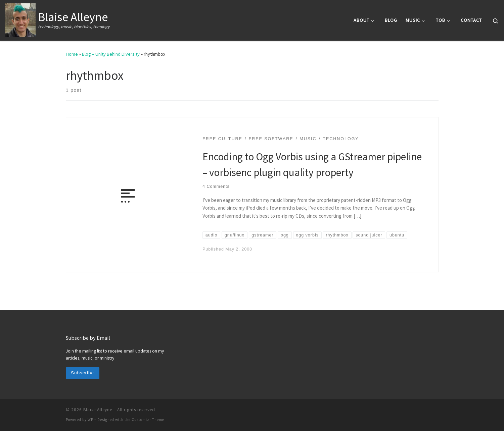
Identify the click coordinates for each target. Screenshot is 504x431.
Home (72, 54)
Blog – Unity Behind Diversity (111, 54)
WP (90, 420)
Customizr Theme (148, 420)
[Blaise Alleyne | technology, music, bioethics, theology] (20, 19)
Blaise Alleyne (98, 410)
